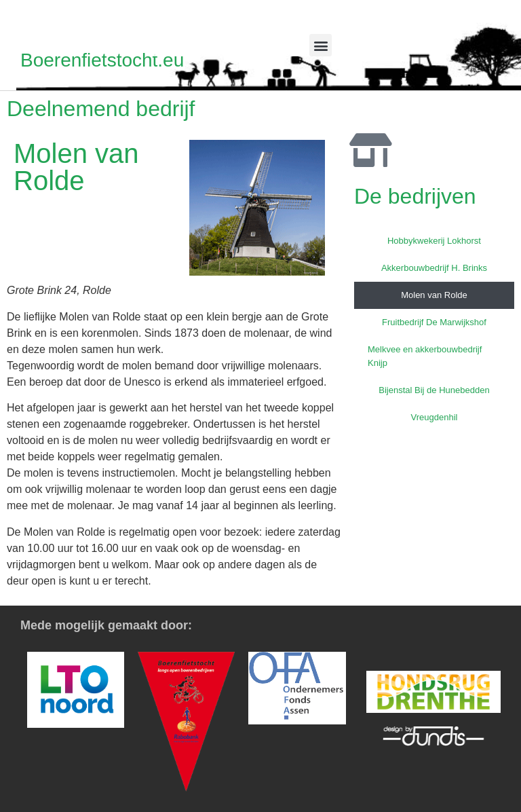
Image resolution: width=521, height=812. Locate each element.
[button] (321, 45)
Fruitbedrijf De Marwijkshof (434, 322)
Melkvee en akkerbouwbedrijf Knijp (425, 356)
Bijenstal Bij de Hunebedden (434, 390)
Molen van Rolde (434, 295)
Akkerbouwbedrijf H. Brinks (434, 268)
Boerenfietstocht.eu (102, 60)
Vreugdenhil (435, 417)
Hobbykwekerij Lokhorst (434, 241)
